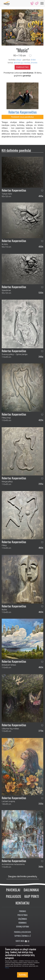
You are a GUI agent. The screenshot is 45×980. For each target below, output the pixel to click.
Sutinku (22, 975)
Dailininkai (31, 890)
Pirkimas (23, 911)
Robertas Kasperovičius (23, 112)
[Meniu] (42, 3)
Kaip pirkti (32, 896)
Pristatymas (22, 915)
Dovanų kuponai (23, 927)
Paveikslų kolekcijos (22, 932)
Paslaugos (13, 896)
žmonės (34, 63)
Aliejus (19, 60)
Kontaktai (22, 903)
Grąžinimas (23, 919)
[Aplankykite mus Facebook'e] (26, 941)
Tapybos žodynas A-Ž (23, 936)
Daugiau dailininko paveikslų (23, 876)
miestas (27, 63)
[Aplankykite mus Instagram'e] (28, 941)
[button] (30, 56)
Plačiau (7, 968)
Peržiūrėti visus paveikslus (22, 117)
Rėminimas (23, 923)
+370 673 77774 (22, 946)
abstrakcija (18, 63)
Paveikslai (13, 890)
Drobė (33, 60)
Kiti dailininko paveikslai (16, 150)
